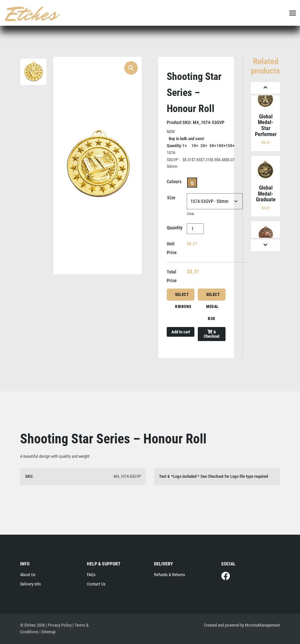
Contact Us (96, 584)
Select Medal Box (213, 296)
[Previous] (265, 88)
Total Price (172, 276)
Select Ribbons (183, 296)
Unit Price (172, 248)
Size (171, 198)
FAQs (91, 575)
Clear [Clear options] (190, 214)
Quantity (175, 228)
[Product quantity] (195, 229)
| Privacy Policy (59, 625)
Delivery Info (31, 584)
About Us (28, 575)
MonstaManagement (262, 625)
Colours (174, 182)
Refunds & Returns (170, 575)
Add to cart (181, 332)
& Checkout (212, 334)
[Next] (265, 245)
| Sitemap (47, 632)
